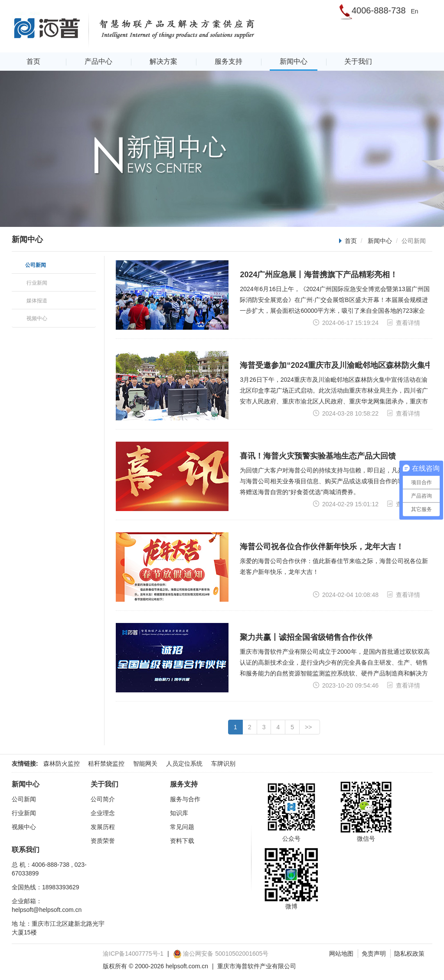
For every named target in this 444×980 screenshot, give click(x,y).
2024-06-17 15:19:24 (346, 323)
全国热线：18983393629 (46, 887)
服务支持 (229, 61)
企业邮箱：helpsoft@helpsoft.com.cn (47, 905)
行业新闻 (24, 813)
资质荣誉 (103, 841)
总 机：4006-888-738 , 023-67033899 (49, 869)
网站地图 (341, 954)
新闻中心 (294, 61)
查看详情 (403, 323)
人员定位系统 (184, 764)
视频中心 (24, 827)
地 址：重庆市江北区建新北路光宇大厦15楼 (58, 928)
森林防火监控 (62, 764)
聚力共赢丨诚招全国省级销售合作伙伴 (306, 637)
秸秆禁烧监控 (106, 764)
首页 (33, 61)
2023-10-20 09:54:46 (346, 685)
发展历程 (103, 827)
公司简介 (103, 799)
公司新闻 (24, 799)
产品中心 (98, 61)
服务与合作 (185, 799)
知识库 (179, 813)
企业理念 (103, 813)
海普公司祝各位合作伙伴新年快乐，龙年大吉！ (322, 547)
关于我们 (358, 61)
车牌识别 (223, 764)
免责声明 (374, 954)
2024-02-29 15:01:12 (346, 504)
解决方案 (163, 61)
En (414, 11)
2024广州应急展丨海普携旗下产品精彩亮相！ (319, 275)
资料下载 (182, 841)
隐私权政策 (409, 954)
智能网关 (145, 764)
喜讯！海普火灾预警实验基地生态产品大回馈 (318, 456)
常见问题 (182, 827)
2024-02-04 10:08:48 (346, 595)
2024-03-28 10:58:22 (346, 413)
